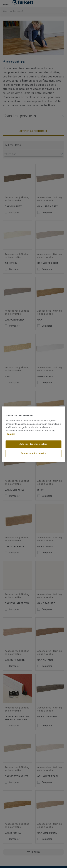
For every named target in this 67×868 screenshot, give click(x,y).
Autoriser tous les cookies (33, 444)
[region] (33, 434)
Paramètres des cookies (33, 453)
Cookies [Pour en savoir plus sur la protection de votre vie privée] (11, 434)
